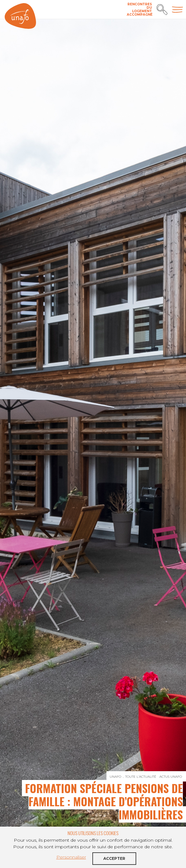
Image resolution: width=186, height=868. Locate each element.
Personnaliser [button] (71, 857)
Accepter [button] (114, 858)
